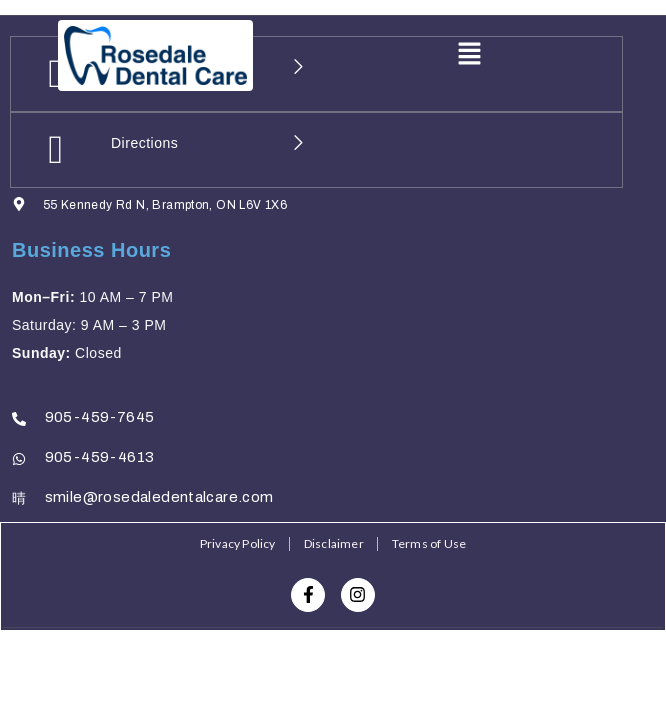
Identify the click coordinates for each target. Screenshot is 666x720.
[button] (469, 55)
